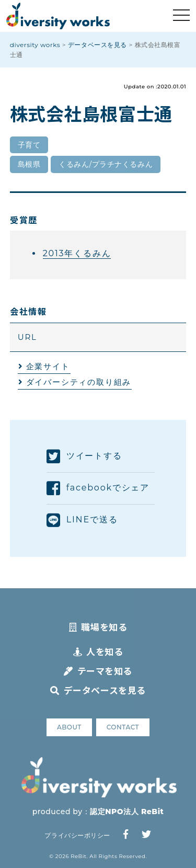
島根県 (29, 164)
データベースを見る (98, 690)
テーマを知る (98, 671)
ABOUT (69, 727)
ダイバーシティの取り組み (79, 382)
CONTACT (123, 727)
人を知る (98, 651)
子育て (29, 145)
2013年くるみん (77, 253)
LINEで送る (82, 520)
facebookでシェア (98, 488)
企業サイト (48, 366)
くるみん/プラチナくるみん (106, 164)
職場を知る (98, 627)
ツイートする (84, 456)
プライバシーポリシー (77, 835)
